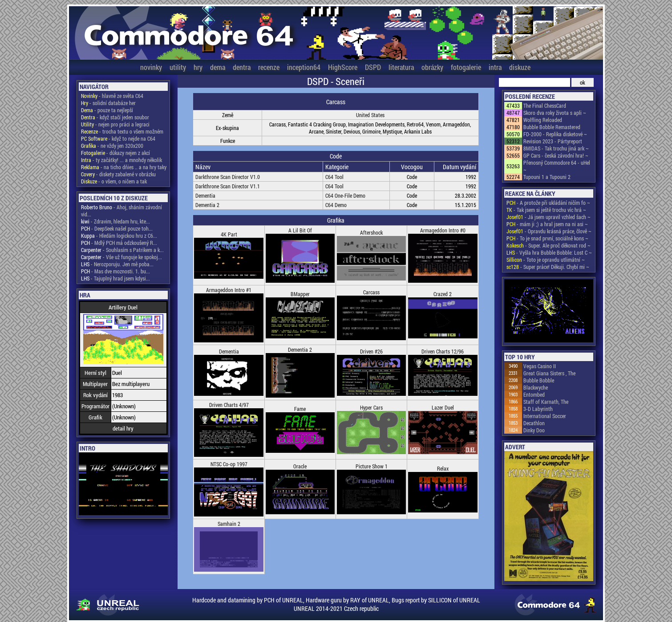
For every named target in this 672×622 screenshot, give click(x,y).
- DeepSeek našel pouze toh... (117, 228)
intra (495, 67)
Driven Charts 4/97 (229, 405)
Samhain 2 (229, 524)
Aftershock (371, 232)
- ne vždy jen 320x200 (112, 146)
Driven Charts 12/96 (443, 351)
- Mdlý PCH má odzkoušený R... (119, 243)
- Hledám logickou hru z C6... (119, 236)
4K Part (229, 234)
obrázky (432, 67)
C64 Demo (336, 205)
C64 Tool (334, 177)
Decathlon (534, 423)
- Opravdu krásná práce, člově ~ (549, 231)
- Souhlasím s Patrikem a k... (122, 250)
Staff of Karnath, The (546, 402)
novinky (151, 67)
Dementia (205, 195)
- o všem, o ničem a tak (114, 181)
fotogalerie (466, 67)
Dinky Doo (534, 430)
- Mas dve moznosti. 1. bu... (115, 271)
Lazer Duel (443, 407)
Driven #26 (371, 351)
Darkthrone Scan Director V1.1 (228, 186)
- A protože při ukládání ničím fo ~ (548, 203)
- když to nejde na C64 (118, 138)
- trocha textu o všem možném (122, 131)
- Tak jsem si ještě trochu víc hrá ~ (546, 210)
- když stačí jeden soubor (115, 117)
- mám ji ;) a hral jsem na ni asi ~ (547, 224)
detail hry (123, 428)
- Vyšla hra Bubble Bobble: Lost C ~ (549, 252)
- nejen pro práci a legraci (115, 124)
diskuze (520, 67)
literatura (401, 67)
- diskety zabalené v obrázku (118, 174)
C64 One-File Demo (345, 195)
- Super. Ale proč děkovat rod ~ (549, 245)
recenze (269, 67)
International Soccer (545, 416)
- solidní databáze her (108, 103)
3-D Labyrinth (538, 409)
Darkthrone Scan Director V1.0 (228, 177)
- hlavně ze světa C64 (112, 96)
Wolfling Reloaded (543, 120)
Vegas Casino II (540, 366)
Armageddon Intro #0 (443, 230)
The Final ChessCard (545, 106)
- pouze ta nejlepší (107, 110)
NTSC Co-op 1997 (229, 464)
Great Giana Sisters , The (549, 373)
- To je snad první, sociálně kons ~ (547, 238)
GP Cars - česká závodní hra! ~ (556, 155)
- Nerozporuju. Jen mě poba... (117, 264)
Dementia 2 (207, 205)
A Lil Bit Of (300, 230)
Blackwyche (536, 387)
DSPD (373, 67)
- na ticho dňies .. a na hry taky (124, 167)
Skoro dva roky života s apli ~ (555, 113)
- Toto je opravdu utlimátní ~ (546, 260)
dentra (242, 67)
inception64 (304, 67)
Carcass (371, 292)
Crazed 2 (443, 294)
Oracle (300, 466)
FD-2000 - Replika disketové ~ (555, 134)
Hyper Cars (371, 407)
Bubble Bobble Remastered (552, 127)
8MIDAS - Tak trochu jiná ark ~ (556, 148)
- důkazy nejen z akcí (115, 153)
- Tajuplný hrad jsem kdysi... (115, 278)
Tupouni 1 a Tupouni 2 (547, 177)
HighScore (343, 67)
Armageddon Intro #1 (229, 290)
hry (198, 67)
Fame (300, 409)
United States (370, 115)
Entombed (534, 394)
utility (178, 67)
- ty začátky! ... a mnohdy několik (121, 160)
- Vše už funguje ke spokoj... (121, 257)
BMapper (300, 294)
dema (218, 67)
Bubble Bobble (539, 380)
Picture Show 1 (372, 466)
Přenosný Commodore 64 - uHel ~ (557, 166)
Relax (443, 468)
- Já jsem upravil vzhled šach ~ (549, 217)
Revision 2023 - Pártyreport (553, 141)
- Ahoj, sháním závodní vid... (121, 211)
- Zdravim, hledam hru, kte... (115, 221)
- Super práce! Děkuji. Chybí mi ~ (548, 267)
